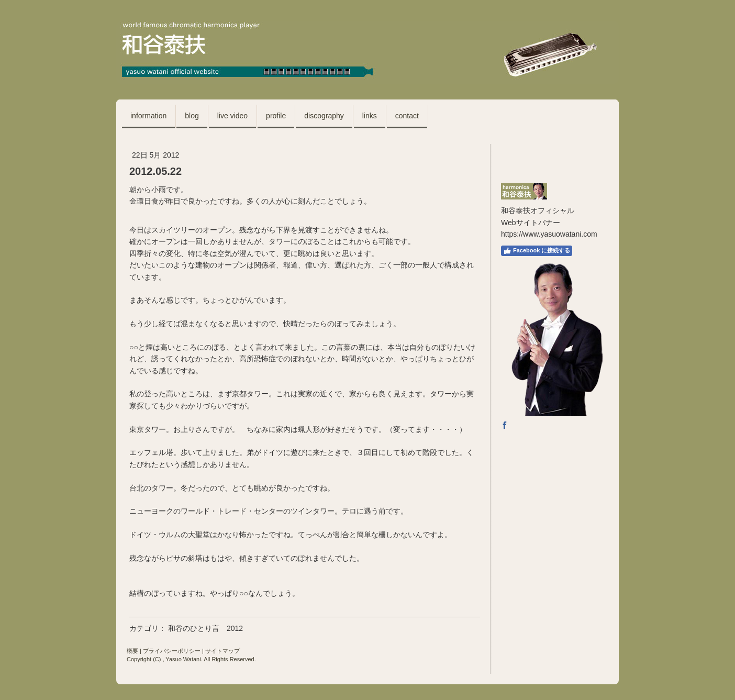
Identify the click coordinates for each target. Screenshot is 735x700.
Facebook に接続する (537, 251)
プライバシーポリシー (172, 651)
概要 (132, 651)
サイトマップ (222, 651)
